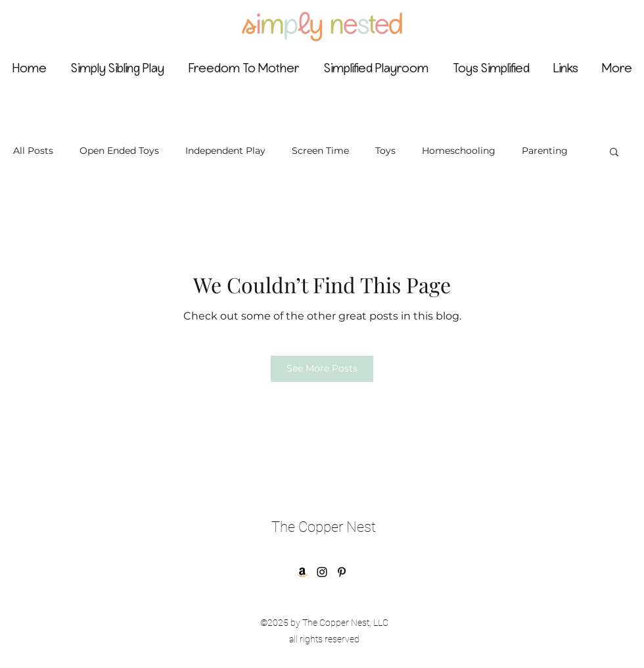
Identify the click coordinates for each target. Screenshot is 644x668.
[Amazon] (302, 572)
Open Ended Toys (119, 151)
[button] (614, 151)
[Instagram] (322, 572)
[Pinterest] (342, 572)
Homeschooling (459, 151)
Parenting (545, 151)
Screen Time (320, 151)
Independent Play (225, 151)
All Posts (33, 151)
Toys (385, 151)
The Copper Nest (324, 527)
